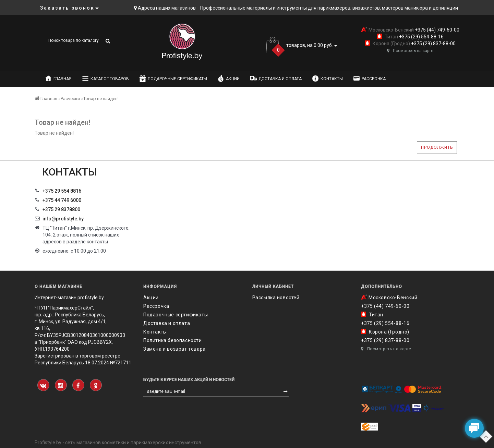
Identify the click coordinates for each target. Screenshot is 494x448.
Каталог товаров (105, 78)
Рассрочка (369, 78)
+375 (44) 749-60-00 (437, 30)
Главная (58, 78)
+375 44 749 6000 (62, 200)
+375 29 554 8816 (62, 191)
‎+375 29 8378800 (61, 209)
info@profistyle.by (63, 219)
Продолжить (437, 147)
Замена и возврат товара (174, 349)
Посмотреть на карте (410, 51)
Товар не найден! (101, 99)
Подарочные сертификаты (173, 78)
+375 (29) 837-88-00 (433, 44)
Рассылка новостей (276, 298)
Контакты (327, 78)
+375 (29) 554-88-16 (421, 37)
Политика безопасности (173, 340)
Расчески (70, 99)
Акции (228, 78)
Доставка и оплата (276, 78)
